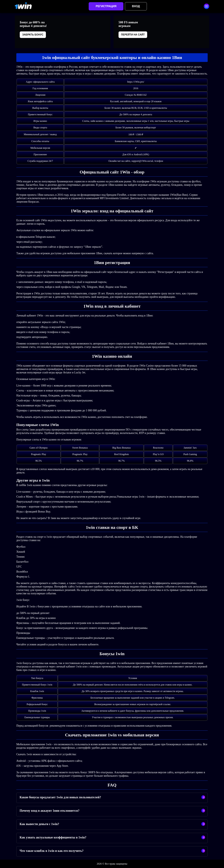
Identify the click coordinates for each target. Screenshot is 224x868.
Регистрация (106, 6)
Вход (136, 6)
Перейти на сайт (133, 35)
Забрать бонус (33, 35)
